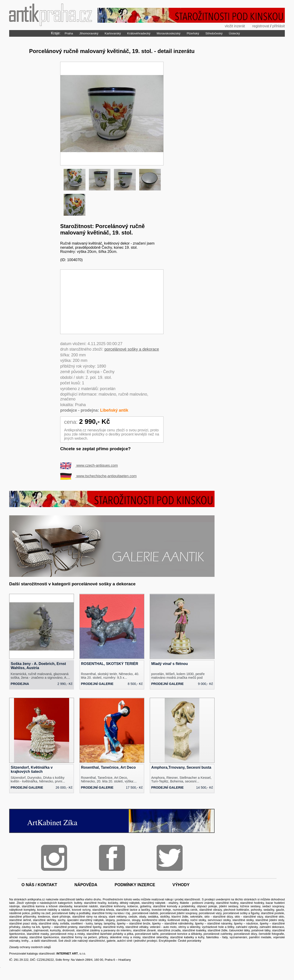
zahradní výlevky (247, 927)
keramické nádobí (86, 906)
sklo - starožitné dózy (219, 917)
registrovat (261, 26)
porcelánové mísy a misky (68, 934)
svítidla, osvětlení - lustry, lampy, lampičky (88, 923)
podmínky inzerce (135, 885)
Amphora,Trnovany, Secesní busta (181, 767)
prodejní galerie (97, 684)
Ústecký (234, 33)
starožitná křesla (103, 910)
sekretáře (196, 917)
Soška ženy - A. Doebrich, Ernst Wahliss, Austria (38, 666)
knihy (25, 941)
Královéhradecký (139, 33)
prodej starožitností (188, 899)
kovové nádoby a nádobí (54, 910)
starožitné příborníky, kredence (30, 917)
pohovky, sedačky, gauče (267, 910)
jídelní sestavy (229, 906)
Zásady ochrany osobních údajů (30, 947)
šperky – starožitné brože (134, 923)
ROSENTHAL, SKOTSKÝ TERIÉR (110, 664)
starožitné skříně (20, 920)
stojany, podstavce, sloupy (123, 920)
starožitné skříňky (44, 920)
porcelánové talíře (147, 934)
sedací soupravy (273, 906)
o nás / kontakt (39, 885)
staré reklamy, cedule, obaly (127, 917)
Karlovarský (113, 33)
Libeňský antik (114, 410)
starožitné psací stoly (23, 923)
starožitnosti (67, 899)
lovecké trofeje (161, 910)
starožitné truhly (113, 927)
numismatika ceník (185, 910)
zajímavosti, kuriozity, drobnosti (54, 930)
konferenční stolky (154, 920)
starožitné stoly (48, 923)
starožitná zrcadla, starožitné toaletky (182, 930)
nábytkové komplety (22, 910)
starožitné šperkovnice (44, 937)
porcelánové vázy (210, 913)
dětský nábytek (130, 903)
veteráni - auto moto (163, 927)
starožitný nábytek (153, 903)
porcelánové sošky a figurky (241, 913)
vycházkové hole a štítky (218, 927)
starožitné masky (38, 934)
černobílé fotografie (271, 934)
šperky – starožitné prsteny (59, 927)
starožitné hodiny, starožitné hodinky (240, 903)
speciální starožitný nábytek (85, 920)
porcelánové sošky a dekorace (132, 349)
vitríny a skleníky (189, 927)
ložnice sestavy (250, 906)
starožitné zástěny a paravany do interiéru (104, 930)
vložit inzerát (234, 26)
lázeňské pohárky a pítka (117, 934)
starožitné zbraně (144, 930)
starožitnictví (97, 941)
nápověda (86, 885)
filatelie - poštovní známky (197, 903)
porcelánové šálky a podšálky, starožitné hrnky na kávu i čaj (91, 913)
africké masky (18, 937)
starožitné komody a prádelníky (174, 906)
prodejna (20, 684)
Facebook (112, 858)
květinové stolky (178, 920)
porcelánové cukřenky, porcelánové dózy (230, 934)
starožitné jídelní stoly (270, 920)
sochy (61, 920)
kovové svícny (81, 910)
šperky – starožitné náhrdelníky (173, 923)
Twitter (170, 858)
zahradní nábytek (21, 930)
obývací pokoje (207, 906)
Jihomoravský (89, 33)
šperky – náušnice (246, 923)
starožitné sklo (274, 917)
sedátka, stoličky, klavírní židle (168, 917)
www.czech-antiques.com (89, 465)
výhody (181, 885)
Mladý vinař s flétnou (170, 664)
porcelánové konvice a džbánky (181, 934)
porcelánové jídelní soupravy (178, 913)
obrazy (217, 910)
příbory (103, 937)
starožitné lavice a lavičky (133, 910)
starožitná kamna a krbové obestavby (47, 906)
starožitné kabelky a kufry (187, 937)
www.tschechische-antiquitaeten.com (98, 476)
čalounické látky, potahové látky (250, 930)
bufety (78, 903)
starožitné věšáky (137, 927)
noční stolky (198, 920)
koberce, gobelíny (139, 906)
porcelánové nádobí (145, 913)
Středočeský (214, 33)
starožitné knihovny (113, 906)
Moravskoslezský (169, 33)
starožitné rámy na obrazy (89, 917)
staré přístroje (61, 917)
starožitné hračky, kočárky (101, 903)
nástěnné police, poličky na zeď (30, 913)
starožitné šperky (90, 927)
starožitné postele (272, 913)
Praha (69, 33)
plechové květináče (236, 910)
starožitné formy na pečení (79, 937)
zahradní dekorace (272, 927)
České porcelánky (189, 941)
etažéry (173, 903)
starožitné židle (218, 930)
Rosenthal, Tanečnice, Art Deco (108, 767)
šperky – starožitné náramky (214, 923)
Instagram (54, 858)
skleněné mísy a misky (125, 937)
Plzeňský (193, 33)
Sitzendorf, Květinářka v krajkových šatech (32, 769)
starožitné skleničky (155, 937)
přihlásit (278, 26)
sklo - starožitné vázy (249, 917)
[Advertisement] (112, 302)
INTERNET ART (67, 953)
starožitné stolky (243, 920)
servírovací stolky (219, 920)
